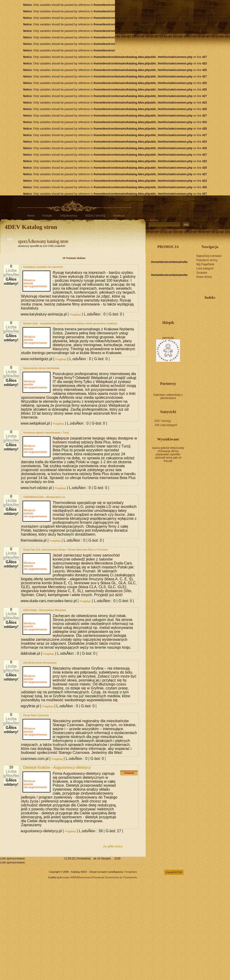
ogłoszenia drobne (218, 320)
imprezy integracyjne (216, 307)
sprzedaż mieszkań (208, 320)
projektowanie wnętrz (222, 314)
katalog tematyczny (216, 317)
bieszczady (177, 448)
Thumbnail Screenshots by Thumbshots (115, 877)
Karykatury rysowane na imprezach (43, 267)
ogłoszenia (225, 317)
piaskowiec (163, 454)
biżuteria (222, 310)
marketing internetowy (205, 320)
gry (197, 310)
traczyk (168, 461)
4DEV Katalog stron (31, 227)
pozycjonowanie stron (225, 310)
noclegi (216, 310)
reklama (222, 307)
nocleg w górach (207, 310)
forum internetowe (213, 314)
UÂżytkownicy (69, 216)
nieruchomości (215, 320)
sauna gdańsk (161, 448)
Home (31, 216)
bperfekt (175, 454)
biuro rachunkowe (222, 317)
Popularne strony (207, 260)
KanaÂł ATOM (174, 872)
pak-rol (177, 458)
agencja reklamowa (213, 310)
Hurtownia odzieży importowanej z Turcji (46, 433)
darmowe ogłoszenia (210, 317)
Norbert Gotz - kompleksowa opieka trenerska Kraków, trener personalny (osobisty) (70, 323)
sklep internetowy (194, 307)
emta (169, 458)
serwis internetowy (194, 310)
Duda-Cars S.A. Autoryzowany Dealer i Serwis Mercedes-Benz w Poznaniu (66, 550)
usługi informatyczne (219, 317)
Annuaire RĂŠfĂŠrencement (76, 877)
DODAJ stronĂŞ (95, 216)
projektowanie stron (207, 307)
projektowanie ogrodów (200, 314)
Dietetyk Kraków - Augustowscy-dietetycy (57, 767)
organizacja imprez (213, 307)
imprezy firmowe (200, 317)
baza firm (219, 314)
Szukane (202, 273)
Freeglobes (131, 872)
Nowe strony (204, 277)
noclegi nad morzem (202, 320)
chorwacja (164, 451)
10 (11, 767)
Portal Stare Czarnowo (36, 715)
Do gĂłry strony (113, 846)
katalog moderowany (204, 307)
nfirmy (175, 451)
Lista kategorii (205, 268)
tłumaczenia (213, 317)
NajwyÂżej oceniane (209, 256)
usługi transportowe (204, 317)
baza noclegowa (219, 310)
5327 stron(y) (163, 421)
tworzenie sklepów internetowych (211, 320)
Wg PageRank (205, 264)
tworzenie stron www (210, 307)
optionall (160, 458)
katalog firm (210, 314)
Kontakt (47, 216)
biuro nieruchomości (210, 310)
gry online (197, 317)
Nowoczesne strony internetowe (41, 368)
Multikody (119, 216)
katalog (225, 307)
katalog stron (197, 307)
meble (207, 314)
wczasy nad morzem (194, 317)
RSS (10, 239)
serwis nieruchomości (216, 314)
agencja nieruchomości (197, 314)
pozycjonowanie (200, 307)
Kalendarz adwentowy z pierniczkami (168, 396)
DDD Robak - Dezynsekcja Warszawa (45, 610)
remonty (207, 317)
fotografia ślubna (219, 307)
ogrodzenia (225, 314)
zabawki (204, 314)
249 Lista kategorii (166, 425)
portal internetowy (204, 310)
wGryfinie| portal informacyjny (40, 663)
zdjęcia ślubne (200, 310)
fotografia (194, 314)
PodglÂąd (75, 315)
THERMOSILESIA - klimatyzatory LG (44, 497)
